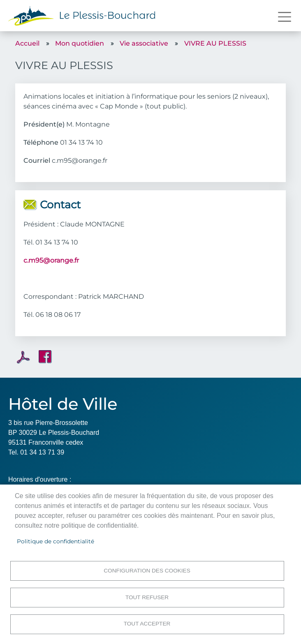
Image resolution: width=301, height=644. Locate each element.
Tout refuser (147, 597)
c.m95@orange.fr (51, 260)
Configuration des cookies (147, 570)
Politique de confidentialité (56, 541)
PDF (23, 357)
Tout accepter (147, 624)
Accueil (27, 43)
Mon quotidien (80, 43)
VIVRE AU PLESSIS (215, 43)
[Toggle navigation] (285, 17)
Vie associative (144, 43)
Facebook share (45, 357)
